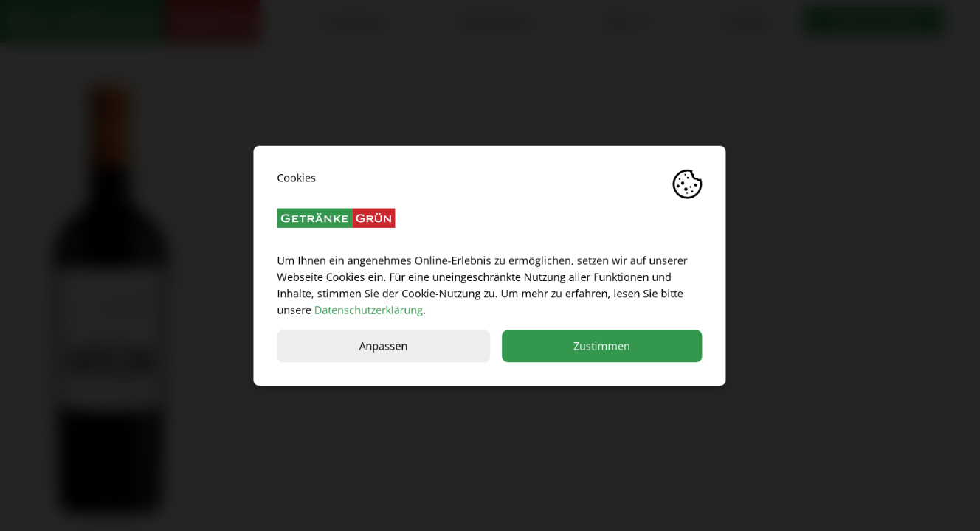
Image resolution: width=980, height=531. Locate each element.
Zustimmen (603, 346)
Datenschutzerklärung (369, 309)
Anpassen (384, 346)
